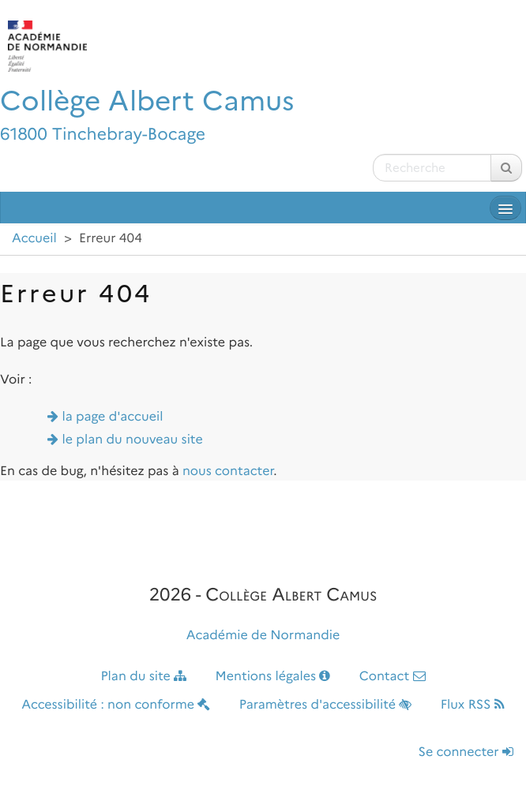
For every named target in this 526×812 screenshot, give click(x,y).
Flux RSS (473, 705)
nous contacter (228, 471)
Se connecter (466, 752)
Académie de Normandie (263, 636)
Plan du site (143, 677)
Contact (393, 677)
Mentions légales (273, 677)
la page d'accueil (113, 417)
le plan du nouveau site (133, 440)
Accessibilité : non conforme (116, 705)
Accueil (34, 239)
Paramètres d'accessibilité (326, 705)
